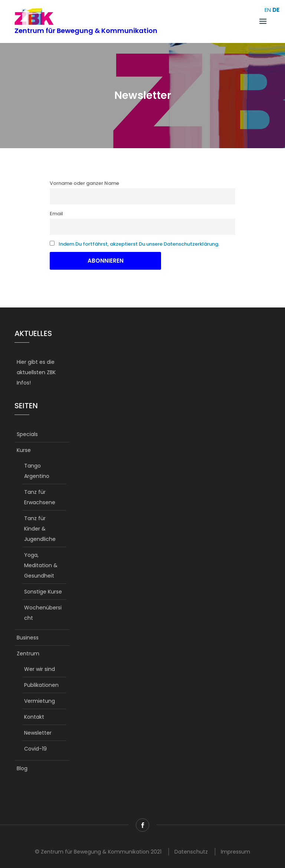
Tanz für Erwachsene (40, 497)
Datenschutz (191, 852)
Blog (22, 768)
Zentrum (28, 654)
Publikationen (41, 685)
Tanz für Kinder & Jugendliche (40, 529)
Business (28, 638)
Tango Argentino (37, 471)
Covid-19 (35, 749)
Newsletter (38, 733)
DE (276, 10)
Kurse (24, 450)
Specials (27, 434)
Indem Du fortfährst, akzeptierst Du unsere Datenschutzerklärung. (139, 244)
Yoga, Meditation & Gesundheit (41, 565)
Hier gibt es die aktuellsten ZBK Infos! (36, 372)
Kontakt (34, 717)
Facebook (142, 825)
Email (56, 214)
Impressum (235, 852)
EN (268, 10)
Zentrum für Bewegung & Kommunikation (86, 31)
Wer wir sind (40, 669)
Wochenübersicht (43, 613)
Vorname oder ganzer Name (84, 183)
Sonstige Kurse (43, 592)
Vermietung (40, 701)
